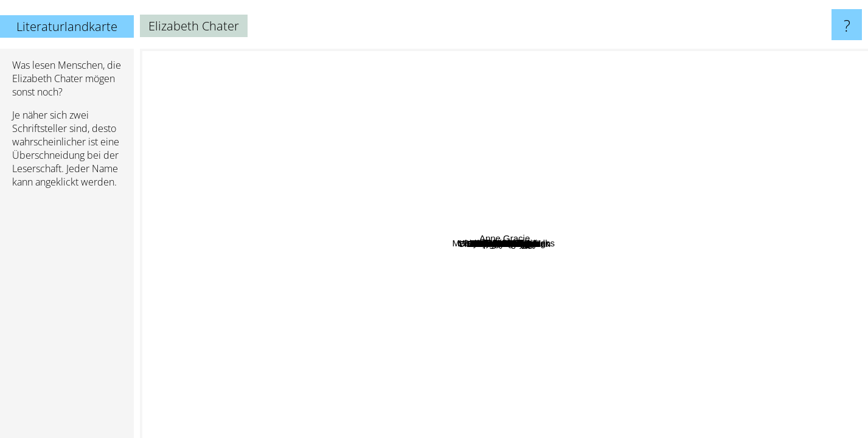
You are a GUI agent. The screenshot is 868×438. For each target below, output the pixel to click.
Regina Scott (184, 279)
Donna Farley (748, 192)
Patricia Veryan (644, 256)
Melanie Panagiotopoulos (375, 260)
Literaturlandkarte (67, 26)
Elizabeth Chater (504, 244)
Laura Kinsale (274, 313)
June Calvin (333, 177)
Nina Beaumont (412, 217)
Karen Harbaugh (612, 207)
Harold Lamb (450, 189)
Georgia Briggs (632, 225)
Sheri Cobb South (432, 200)
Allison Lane (329, 198)
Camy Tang (395, 322)
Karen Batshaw (485, 370)
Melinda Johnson (586, 222)
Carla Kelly (572, 362)
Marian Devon (562, 181)
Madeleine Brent (276, 278)
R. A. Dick (605, 182)
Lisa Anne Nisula (514, 129)
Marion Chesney (602, 360)
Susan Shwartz (175, 259)
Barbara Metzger (575, 102)
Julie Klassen (523, 138)
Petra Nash (470, 98)
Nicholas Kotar (550, 326)
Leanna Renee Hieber (564, 111)
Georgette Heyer (806, 350)
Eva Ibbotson (425, 380)
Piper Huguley (429, 418)
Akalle (298, 246)
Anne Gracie (826, 162)
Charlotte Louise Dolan (486, 283)
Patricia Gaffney (186, 166)
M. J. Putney (534, 162)
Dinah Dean (671, 272)
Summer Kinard (548, 201)
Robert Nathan (667, 221)
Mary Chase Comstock (417, 281)
